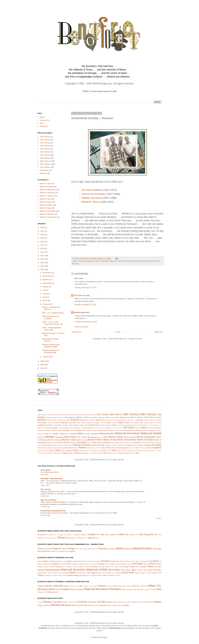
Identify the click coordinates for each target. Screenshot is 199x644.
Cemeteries (42, 423)
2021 (43, 231)
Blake (49, 420)
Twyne (46, 453)
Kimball (136, 430)
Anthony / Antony (83, 417)
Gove (94, 428)
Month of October (47, 214)
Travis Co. (152, 451)
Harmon (138, 428)
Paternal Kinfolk (98, 445)
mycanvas (82, 442)
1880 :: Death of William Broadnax (54, 502)
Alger (55, 417)
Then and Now (122, 451)
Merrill (67, 437)
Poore (135, 445)
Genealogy (47, 428)
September (47, 283)
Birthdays (42, 420)
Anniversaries (70, 417)
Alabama (49, 417)
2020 (43, 235)
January (46, 357)
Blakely (54, 420)
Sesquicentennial (43, 451)
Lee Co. (48, 434)
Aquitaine (94, 417)
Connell (108, 423)
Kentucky (129, 430)
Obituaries (151, 442)
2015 (43, 252)
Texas (114, 450)
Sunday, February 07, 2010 (85, 288)
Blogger (104, 637)
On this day (46, 445)
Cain (117, 420)
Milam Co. (114, 261)
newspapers (115, 442)
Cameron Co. (131, 420)
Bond (64, 420)
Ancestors (61, 417)
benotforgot (157, 417)
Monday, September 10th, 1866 (53, 492)
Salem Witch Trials (108, 448)
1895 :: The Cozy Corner (50, 481)
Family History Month (70, 425)
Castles (151, 420)
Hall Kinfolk (129, 428)
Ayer (117, 417)
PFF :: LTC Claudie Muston (53, 313)
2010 (43, 269)
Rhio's (76, 448)
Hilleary (159, 428)
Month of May (45, 208)
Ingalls (100, 430)
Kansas (122, 430)
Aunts (108, 417)
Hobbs (53, 430)
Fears (114, 425)
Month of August (46, 187)
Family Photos (94, 425)
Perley (120, 445)
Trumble (159, 451)
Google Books (86, 428)
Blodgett (60, 420)
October (46, 280)
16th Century (45, 152)
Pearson (108, 445)
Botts (68, 420)
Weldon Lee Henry (92, 198)
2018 (43, 242)
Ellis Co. (153, 423)
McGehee (41, 437)
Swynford (104, 450)
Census (50, 423)
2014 (43, 256)
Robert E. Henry (91, 202)
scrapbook (156, 448)
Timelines (146, 451)
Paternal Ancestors (145, 261)
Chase (56, 423)
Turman (40, 453)
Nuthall (144, 443)
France (145, 425)
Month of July (45, 199)
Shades (52, 450)
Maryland (95, 434)
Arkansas (101, 417)
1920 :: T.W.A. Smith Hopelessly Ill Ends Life (52, 323)
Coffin (102, 423)
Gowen (98, 428)
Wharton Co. (113, 453)
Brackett (75, 420)
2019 (43, 238)
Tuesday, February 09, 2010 (86, 322)
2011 (43, 266)
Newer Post (76, 332)
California (122, 420)
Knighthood (153, 430)
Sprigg (86, 451)
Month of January (47, 196)
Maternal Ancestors (127, 433)
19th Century (45, 161)
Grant (103, 428)
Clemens (90, 423)
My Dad (135, 261)
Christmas (44, 170)
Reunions (76, 264)
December (47, 273)
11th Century (45, 137)
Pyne (39, 448)
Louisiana (73, 434)
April (45, 297)
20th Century (45, 164)
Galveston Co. (157, 425)
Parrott (70, 445)
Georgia (54, 428)
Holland (72, 430)
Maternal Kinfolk (89, 261)
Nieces (123, 442)
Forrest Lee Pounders (94, 194)
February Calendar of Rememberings (51, 351)
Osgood (55, 445)
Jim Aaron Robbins (92, 190)
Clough (97, 423)
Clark (78, 423)
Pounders (157, 261)
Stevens (97, 451)
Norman (132, 443)
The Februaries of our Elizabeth (51, 317)
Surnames (44, 126)
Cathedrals (158, 420)
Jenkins (117, 430)
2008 (43, 365)
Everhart (48, 425)
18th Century (45, 158)
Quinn (50, 448)
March (45, 301)
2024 (43, 227)
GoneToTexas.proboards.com (53, 511)
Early (142, 423)
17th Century (45, 155)
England (41, 425)
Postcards (148, 445)
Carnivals (139, 420)
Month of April (45, 184)
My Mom (73, 442)
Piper (125, 445)
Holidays (66, 430)
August (46, 287)
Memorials (105, 261)
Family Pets (83, 425)
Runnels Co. (91, 448)
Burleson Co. (110, 420)
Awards (113, 417)
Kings (141, 430)
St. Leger (91, 451)
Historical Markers (44, 430)
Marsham (88, 434)
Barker (122, 417)
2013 (43, 259)
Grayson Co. (110, 428)
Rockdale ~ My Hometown (52, 479)
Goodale (71, 428)
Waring (77, 453)
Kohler (159, 430)
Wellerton (100, 453)
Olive (39, 445)
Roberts (82, 448)
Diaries (127, 423)
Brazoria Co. (84, 420)
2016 (43, 248)
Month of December (48, 190)
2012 (43, 263)
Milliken (84, 437)
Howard (89, 430)
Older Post (159, 332)
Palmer (60, 445)
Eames (136, 423)
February (46, 304)
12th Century (45, 140)
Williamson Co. (129, 453)
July (44, 290)
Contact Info (45, 120)
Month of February (125, 261)
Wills (137, 453)
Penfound (115, 445)
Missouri (100, 437)
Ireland (106, 430)
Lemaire (55, 434)
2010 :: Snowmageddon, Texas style (52, 329)
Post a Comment (81, 327)
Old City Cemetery (48, 500)
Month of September (48, 217)
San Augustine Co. (124, 448)
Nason (89, 443)
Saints (98, 448)
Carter (146, 420)
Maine (80, 433)
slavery (69, 450)
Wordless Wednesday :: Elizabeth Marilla (51, 346)
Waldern (71, 453)
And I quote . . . (47, 470)
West (106, 453)
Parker (65, 445)
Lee (43, 434)
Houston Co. (80, 430)
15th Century (45, 149)
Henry (80, 261)
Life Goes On (80, 295)
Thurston (139, 450)
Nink (127, 443)
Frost (150, 425)
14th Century (45, 146)
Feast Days (121, 425)
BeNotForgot (79, 312)
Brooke (93, 420)
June (45, 294)
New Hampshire (104, 442)
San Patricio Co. (138, 448)
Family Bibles (57, 425)
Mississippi (92, 437)
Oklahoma (158, 443)
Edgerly (147, 423)
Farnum (108, 425)
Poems (130, 445)
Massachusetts (107, 433)
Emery (159, 423)
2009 (43, 361)
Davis (121, 422)
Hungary (95, 430)
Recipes (62, 448)
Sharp (58, 450)
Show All (159, 518)
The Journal (46, 489)
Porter (141, 445)
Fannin (103, 425)
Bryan (98, 420)
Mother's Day (52, 442)
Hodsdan (59, 430)
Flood (135, 425)
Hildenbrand (152, 428)
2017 (43, 245)
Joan (76, 278)
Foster (140, 425)
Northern (138, 442)
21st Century (45, 167)
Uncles (55, 453)
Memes (98, 261)
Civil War (72, 423)
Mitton (106, 437)
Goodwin (77, 428)
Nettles (94, 442)
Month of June (45, 202)
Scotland (148, 448)
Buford (103, 420)
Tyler (50, 453)
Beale (128, 417)
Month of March (46, 205)
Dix (132, 423)
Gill (66, 428)
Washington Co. (86, 453)
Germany (61, 428)
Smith (75, 450)
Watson (94, 453)
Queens (45, 448)
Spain (81, 450)
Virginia (65, 453)
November (47, 276)
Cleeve (84, 423)
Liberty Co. (64, 434)
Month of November (48, 211)
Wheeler (121, 453)
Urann (59, 453)
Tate (109, 450)
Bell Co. (134, 417)
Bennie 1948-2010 (145, 417)
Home (118, 332)
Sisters (64, 451)
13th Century (45, 143)
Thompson (131, 450)
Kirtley (146, 430)
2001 (43, 368)
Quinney (56, 448)
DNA (42, 123)
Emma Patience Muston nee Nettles (54, 513)
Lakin (39, 434)
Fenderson (129, 425)
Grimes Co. (119, 428)
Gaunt (40, 428)
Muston (60, 442)
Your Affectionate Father (50, 472)
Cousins (114, 423)
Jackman (111, 430)
